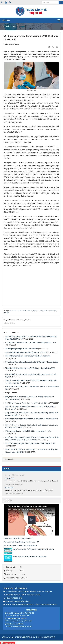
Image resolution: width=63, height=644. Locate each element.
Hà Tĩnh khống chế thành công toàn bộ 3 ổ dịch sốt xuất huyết (28, 356)
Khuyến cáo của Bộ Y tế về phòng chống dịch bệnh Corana (33, 549)
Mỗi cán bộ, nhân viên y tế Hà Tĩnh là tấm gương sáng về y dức (28, 431)
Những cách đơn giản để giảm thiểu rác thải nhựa (30, 557)
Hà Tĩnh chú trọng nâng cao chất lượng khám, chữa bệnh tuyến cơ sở (30, 443)
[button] (32, 520)
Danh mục (6, 20)
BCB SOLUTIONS (49, 637)
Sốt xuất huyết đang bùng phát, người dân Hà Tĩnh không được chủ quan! (32, 362)
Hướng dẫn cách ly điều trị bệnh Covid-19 (18, 538)
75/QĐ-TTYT (9, 489)
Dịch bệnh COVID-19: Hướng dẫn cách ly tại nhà (20, 546)
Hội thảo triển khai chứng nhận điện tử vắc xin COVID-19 (26, 352)
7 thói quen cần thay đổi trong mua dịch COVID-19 (21, 542)
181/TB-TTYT (10, 479)
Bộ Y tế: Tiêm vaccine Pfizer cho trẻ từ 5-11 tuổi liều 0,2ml (27, 403)
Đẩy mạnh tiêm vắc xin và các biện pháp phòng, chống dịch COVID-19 (31, 343)
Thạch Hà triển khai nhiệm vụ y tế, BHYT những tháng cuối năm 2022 (30, 368)
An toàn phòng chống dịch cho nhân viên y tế (22, 349)
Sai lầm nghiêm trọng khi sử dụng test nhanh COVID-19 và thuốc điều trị (32, 419)
